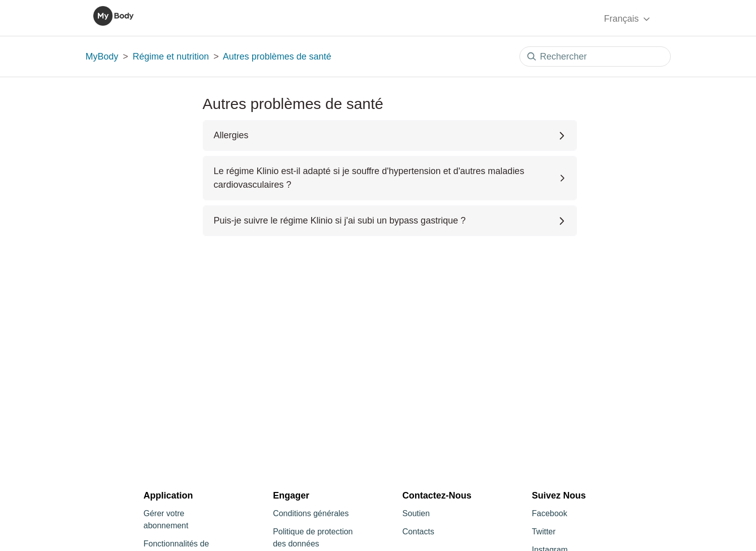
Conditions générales (311, 513)
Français (627, 19)
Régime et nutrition (171, 57)
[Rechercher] (595, 57)
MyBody (102, 57)
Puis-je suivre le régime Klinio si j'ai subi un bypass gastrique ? (390, 221)
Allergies (390, 135)
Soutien (416, 513)
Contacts (418, 532)
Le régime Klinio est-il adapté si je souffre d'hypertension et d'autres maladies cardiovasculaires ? (390, 178)
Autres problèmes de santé (277, 57)
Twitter (543, 532)
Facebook (549, 513)
